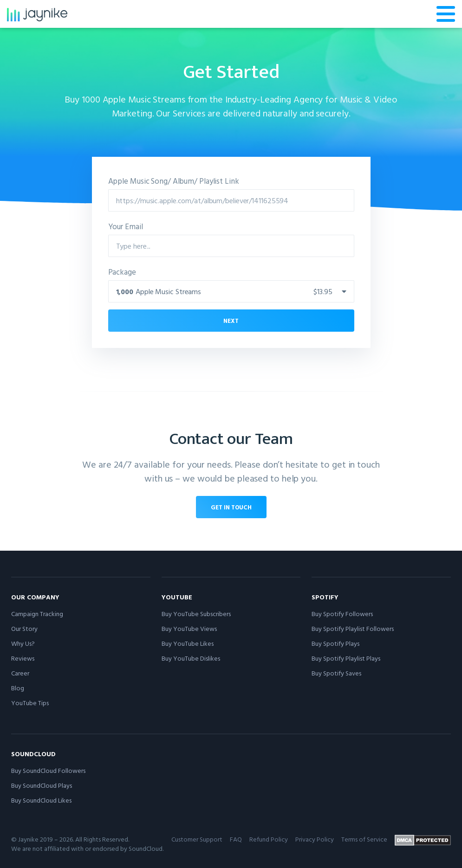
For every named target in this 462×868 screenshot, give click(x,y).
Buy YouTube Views (189, 628)
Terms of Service (364, 839)
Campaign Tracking (37, 614)
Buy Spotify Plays (335, 643)
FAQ (236, 839)
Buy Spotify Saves (336, 673)
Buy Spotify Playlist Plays (346, 658)
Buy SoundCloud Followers (48, 770)
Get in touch (231, 507)
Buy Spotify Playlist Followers (353, 628)
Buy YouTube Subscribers (196, 614)
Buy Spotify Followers (342, 614)
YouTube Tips (30, 703)
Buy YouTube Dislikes (191, 658)
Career (20, 673)
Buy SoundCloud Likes (41, 800)
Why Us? (23, 643)
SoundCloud (33, 754)
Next (231, 321)
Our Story (24, 628)
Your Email (126, 226)
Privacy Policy (315, 839)
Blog (18, 688)
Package (122, 272)
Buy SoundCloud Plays (42, 785)
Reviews (23, 658)
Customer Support (197, 839)
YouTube (177, 597)
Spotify (325, 597)
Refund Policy (269, 839)
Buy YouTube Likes (188, 643)
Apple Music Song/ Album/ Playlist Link (174, 181)
